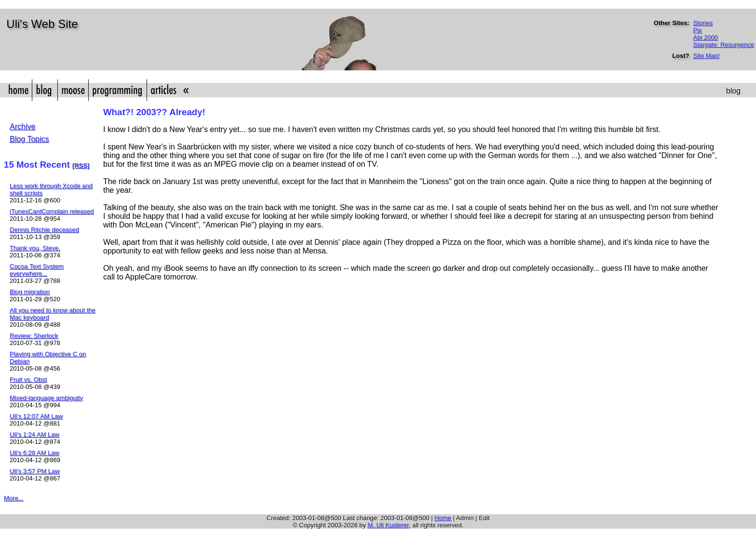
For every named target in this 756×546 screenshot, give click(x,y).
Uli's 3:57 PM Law (35, 471)
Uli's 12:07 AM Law (36, 416)
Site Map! (707, 56)
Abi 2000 (706, 37)
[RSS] (81, 166)
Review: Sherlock (34, 336)
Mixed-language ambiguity (46, 398)
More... (13, 498)
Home (443, 518)
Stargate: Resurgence (724, 45)
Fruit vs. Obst (28, 380)
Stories (703, 23)
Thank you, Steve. (35, 248)
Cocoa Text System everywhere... (37, 270)
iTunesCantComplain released (52, 211)
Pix (698, 30)
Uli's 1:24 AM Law (34, 434)
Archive (22, 127)
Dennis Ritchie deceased (44, 230)
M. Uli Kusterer (388, 525)
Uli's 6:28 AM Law (34, 453)
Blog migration (30, 292)
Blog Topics (29, 139)
